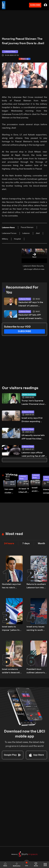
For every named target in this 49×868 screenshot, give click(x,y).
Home (5, 865)
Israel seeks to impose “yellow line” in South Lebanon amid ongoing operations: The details (12, 629)
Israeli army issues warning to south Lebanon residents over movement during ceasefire (36, 629)
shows (36, 864)
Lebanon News (25, 299)
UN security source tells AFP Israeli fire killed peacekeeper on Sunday (33, 437)
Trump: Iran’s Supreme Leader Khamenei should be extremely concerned (34, 403)
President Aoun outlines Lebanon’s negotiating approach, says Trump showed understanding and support (36, 671)
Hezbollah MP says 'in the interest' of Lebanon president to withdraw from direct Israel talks (32, 304)
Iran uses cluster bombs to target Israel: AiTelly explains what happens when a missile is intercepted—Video (10, 491)
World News (8, 478)
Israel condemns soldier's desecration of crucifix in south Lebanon (12, 671)
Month (41, 544)
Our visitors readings (20, 388)
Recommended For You (22, 290)
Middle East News (29, 395)
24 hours (9, 544)
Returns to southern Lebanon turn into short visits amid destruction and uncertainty (36, 586)
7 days (26, 544)
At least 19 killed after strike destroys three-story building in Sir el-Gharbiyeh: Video (24, 491)
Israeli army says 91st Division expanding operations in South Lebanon (32, 420)
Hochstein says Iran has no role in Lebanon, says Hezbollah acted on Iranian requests (11, 586)
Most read (14, 534)
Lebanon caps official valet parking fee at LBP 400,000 (33, 455)
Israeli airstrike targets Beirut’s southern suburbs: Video (36, 490)
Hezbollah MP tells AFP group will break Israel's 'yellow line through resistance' (30, 317)
